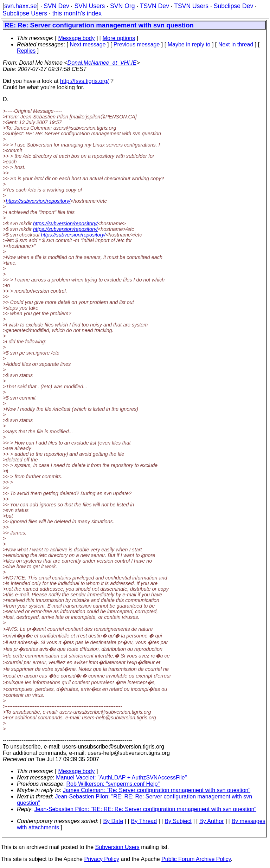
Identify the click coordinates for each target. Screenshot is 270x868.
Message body (76, 38)
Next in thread (236, 44)
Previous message (137, 44)
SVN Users (89, 6)
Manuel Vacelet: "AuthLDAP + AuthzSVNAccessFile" (121, 778)
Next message (88, 44)
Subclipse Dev (233, 6)
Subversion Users (117, 847)
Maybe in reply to (189, 44)
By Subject (178, 821)
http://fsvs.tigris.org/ (85, 81)
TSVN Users (191, 6)
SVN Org (122, 6)
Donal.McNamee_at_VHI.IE (102, 63)
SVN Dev (56, 6)
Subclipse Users (25, 13)
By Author (211, 821)
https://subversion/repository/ (38, 201)
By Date (113, 821)
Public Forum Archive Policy (196, 859)
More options (119, 38)
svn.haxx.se (21, 6)
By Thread (144, 821)
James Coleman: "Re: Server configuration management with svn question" (157, 790)
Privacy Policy (102, 859)
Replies (26, 51)
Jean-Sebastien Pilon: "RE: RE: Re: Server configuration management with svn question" (145, 809)
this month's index (77, 13)
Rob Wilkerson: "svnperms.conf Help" (113, 784)
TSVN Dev (155, 6)
